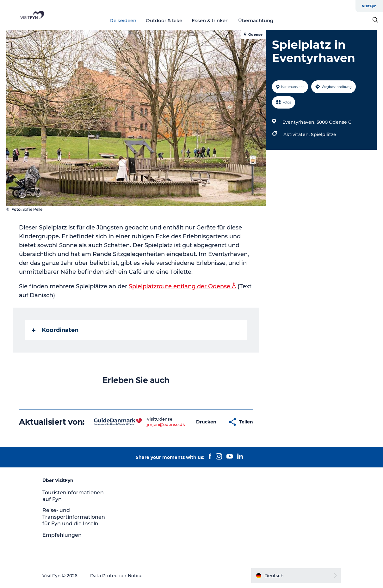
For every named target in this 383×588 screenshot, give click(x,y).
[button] (206, 422)
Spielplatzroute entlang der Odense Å (182, 286)
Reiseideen (123, 20)
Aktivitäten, (297, 134)
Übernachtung (256, 20)
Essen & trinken (210, 20)
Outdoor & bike (164, 20)
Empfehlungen (62, 535)
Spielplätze (324, 134)
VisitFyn (369, 6)
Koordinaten (55, 330)
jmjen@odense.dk (166, 424)
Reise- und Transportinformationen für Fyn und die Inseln (74, 517)
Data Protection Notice (116, 576)
